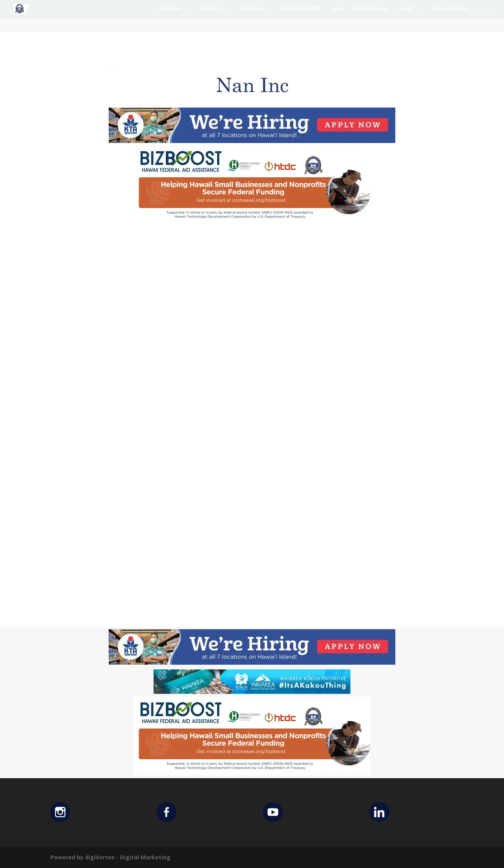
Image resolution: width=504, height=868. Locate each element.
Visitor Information (450, 9)
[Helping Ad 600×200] (252, 222)
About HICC (210, 9)
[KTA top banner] (252, 141)
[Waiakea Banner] (252, 692)
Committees (251, 9)
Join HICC (406, 9)
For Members (169, 9)
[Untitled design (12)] (252, 101)
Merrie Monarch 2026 (301, 9)
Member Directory (371, 9)
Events (337, 9)
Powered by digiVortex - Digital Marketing (110, 857)
